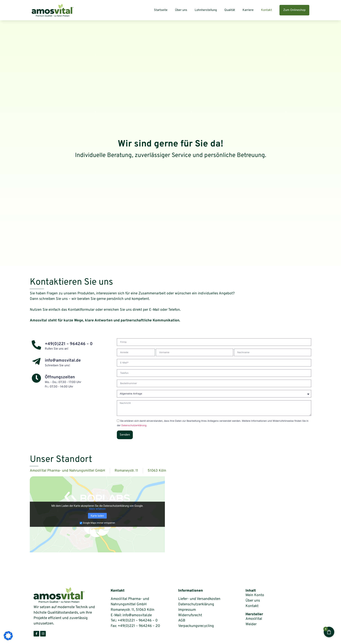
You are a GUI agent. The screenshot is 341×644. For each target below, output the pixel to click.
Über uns (181, 10)
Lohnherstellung (206, 10)
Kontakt (267, 10)
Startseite (161, 10)
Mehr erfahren (97, 509)
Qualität (230, 10)
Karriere (248, 10)
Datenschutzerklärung (134, 426)
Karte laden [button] (97, 516)
